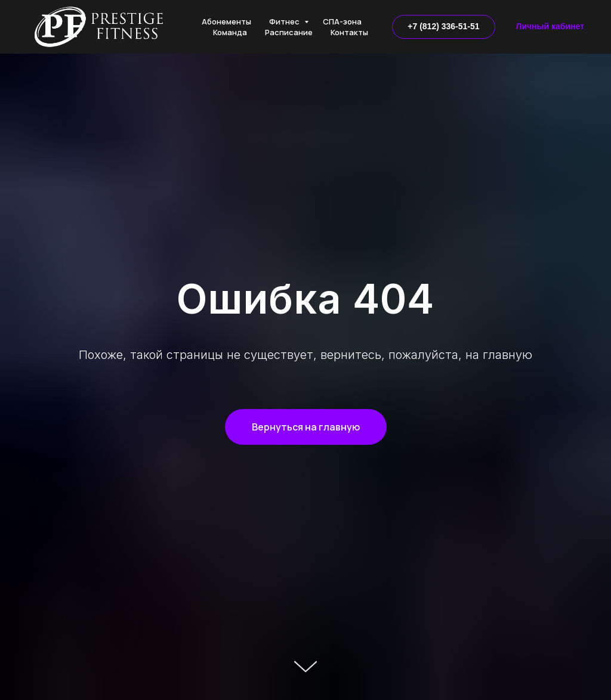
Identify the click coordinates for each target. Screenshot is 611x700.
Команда (230, 32)
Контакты (349, 32)
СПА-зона (342, 21)
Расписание (289, 32)
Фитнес (285, 21)
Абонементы (226, 21)
